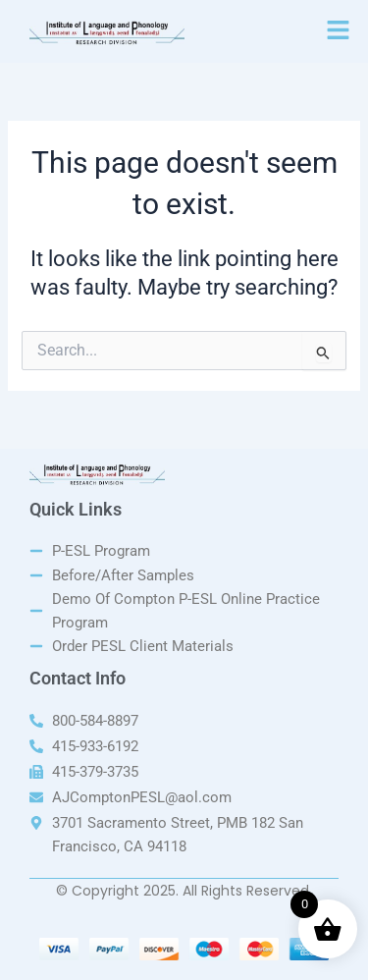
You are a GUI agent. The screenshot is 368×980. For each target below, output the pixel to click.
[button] (339, 31)
